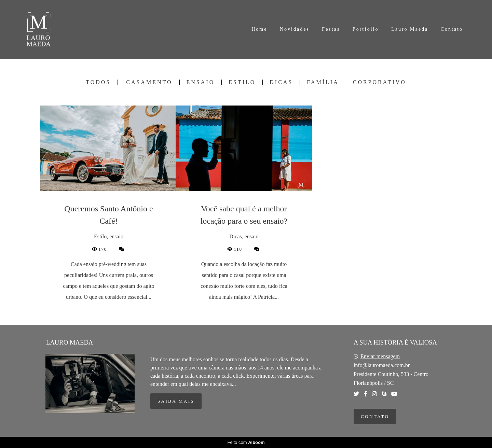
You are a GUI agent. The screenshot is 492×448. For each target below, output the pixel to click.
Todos (98, 82)
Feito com (246, 442)
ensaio (201, 82)
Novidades (295, 29)
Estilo (242, 82)
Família (323, 82)
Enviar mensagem (380, 356)
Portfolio (366, 29)
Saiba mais (176, 401)
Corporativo (380, 82)
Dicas (281, 82)
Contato (452, 29)
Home (259, 29)
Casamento (149, 82)
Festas (331, 29)
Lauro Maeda (410, 29)
